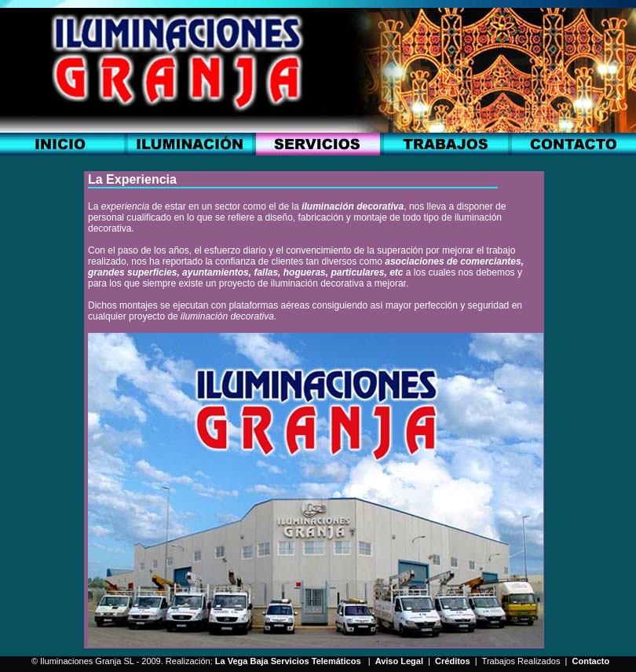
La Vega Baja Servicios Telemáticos (288, 661)
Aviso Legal (399, 661)
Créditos (453, 661)
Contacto (591, 661)
